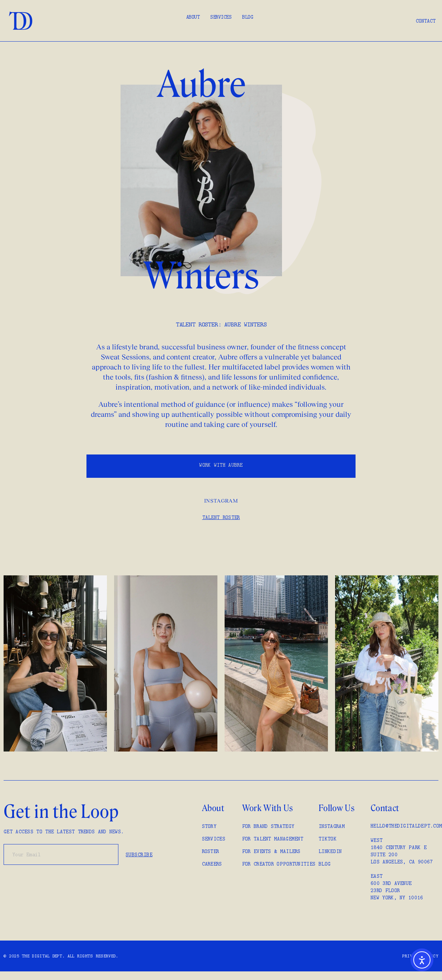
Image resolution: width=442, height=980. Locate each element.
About (193, 17)
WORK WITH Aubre (221, 465)
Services (221, 17)
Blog (248, 17)
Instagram (221, 501)
